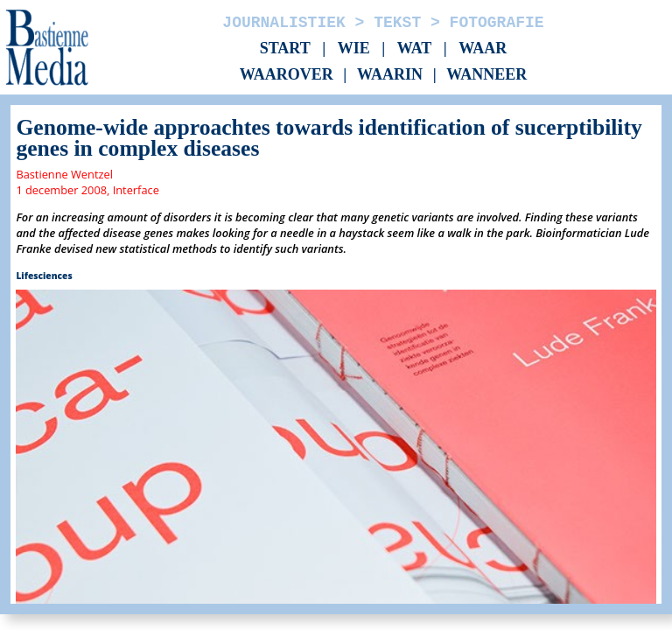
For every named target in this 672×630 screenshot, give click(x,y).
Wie (354, 48)
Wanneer (486, 75)
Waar (483, 48)
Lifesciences (44, 276)
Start (285, 48)
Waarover (287, 75)
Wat (415, 48)
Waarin (390, 75)
